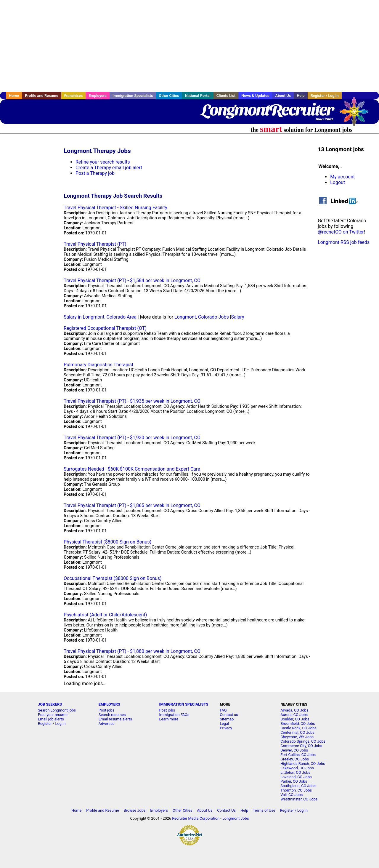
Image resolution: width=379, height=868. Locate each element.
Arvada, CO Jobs (294, 710)
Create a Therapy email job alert (109, 168)
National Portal (197, 96)
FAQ (223, 710)
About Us (283, 96)
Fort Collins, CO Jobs (298, 755)
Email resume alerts (115, 719)
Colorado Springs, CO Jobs (303, 741)
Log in (61, 724)
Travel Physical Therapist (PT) (95, 244)
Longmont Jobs (236, 818)
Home (14, 96)
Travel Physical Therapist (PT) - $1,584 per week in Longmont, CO (132, 280)
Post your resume (53, 715)
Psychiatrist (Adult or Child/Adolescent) (105, 615)
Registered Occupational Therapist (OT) (105, 328)
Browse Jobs (135, 810)
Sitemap (227, 719)
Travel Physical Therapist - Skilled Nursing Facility (115, 208)
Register (45, 724)
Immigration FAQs (174, 715)
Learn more (169, 719)
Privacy (226, 728)
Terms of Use (264, 810)
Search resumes (112, 715)
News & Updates (255, 96)
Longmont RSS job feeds (344, 242)
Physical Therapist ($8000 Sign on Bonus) (107, 542)
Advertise (107, 724)
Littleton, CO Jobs (295, 772)
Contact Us (226, 810)
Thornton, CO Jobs (296, 790)
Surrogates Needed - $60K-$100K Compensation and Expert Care (132, 469)
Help (301, 96)
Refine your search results (103, 162)
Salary (238, 317)
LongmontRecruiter (267, 110)
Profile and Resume (42, 96)
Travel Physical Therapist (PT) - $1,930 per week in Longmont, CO (132, 438)
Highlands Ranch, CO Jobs (303, 764)
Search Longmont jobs (57, 710)
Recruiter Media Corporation (196, 818)
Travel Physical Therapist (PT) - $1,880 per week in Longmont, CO (132, 651)
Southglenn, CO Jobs (298, 786)
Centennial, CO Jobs (297, 732)
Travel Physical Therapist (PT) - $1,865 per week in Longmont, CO (132, 505)
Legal (224, 724)
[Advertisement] (189, 46)
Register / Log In (325, 96)
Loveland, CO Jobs (296, 777)
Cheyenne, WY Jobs (297, 737)
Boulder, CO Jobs (295, 719)
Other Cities (169, 96)
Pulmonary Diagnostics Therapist (98, 365)
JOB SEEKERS (50, 704)
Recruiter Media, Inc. (357, 114)
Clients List (226, 96)
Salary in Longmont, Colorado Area (100, 317)
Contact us (229, 715)
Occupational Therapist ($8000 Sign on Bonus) (113, 578)
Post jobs (106, 710)
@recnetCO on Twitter (341, 232)
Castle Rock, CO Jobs (298, 728)
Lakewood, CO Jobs (297, 768)
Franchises (74, 96)
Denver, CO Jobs (294, 750)
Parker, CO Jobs (294, 781)
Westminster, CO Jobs (299, 799)
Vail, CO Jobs (292, 795)
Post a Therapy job (95, 173)
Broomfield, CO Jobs (298, 724)
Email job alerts (51, 719)
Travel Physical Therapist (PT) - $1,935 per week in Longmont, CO (132, 401)
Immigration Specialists (133, 96)
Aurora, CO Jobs (294, 715)
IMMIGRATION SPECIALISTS (184, 704)
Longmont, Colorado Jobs (202, 317)
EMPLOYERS (109, 704)
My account (342, 177)
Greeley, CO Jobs (295, 759)
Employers (98, 96)
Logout (338, 182)
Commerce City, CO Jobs (301, 746)
